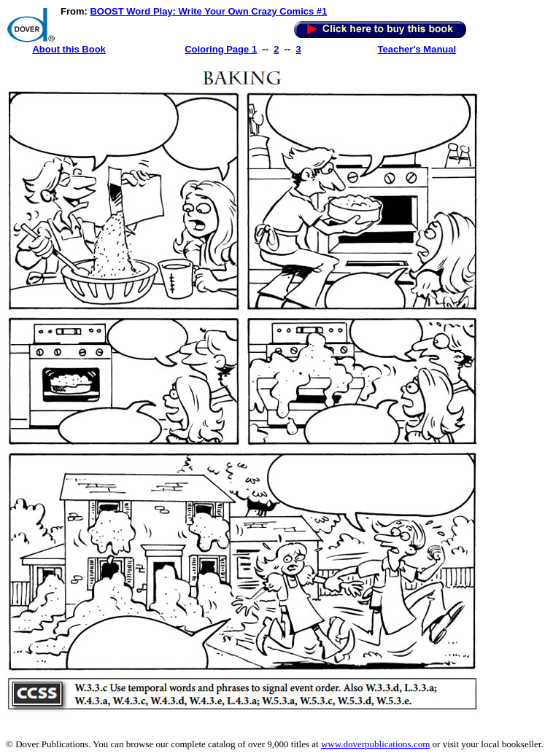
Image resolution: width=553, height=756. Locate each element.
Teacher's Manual (417, 49)
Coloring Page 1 (221, 49)
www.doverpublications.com (375, 744)
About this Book (69, 49)
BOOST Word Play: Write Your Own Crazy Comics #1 (208, 11)
